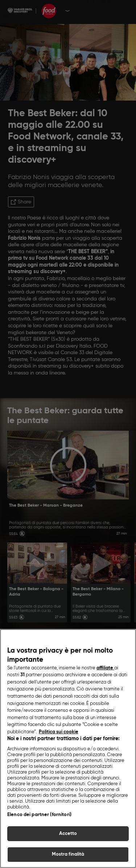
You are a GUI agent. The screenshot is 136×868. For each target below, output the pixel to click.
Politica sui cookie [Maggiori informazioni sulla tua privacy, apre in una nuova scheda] (59, 733)
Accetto (68, 834)
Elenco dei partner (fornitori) (39, 816)
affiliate (105, 669)
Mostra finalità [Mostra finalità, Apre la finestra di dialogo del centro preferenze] (68, 855)
